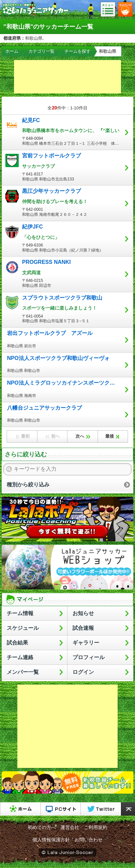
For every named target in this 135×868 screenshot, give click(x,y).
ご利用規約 (96, 827)
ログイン (83, 672)
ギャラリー (86, 643)
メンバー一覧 (23, 672)
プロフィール (89, 657)
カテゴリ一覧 (41, 51)
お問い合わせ (89, 840)
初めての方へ (42, 827)
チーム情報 (20, 613)
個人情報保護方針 (51, 840)
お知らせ (83, 613)
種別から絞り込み (28, 485)
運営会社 (70, 827)
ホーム (12, 51)
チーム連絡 (20, 657)
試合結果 (17, 643)
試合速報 (83, 628)
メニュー (110, 10)
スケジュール (23, 628)
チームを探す (78, 51)
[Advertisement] (67, 77)
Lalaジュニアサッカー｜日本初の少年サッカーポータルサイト (35, 15)
